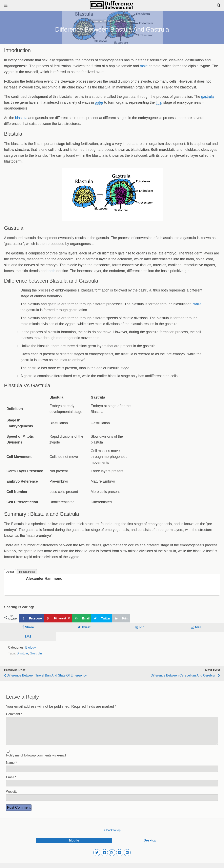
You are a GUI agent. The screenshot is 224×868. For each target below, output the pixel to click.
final (159, 102)
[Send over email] (82, 618)
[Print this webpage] (121, 618)
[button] (97, 857)
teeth (51, 271)
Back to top (113, 835)
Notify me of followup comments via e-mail (36, 760)
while (197, 304)
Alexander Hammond (44, 579)
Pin (142, 627)
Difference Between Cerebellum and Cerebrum (184, 675)
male (144, 66)
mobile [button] (74, 845)
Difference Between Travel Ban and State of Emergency (47, 675)
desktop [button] (150, 845)
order (99, 102)
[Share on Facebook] (32, 618)
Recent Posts (27, 572)
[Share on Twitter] (102, 618)
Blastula (22, 653)
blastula (21, 118)
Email (11, 782)
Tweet (86, 627)
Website (12, 796)
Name (11, 767)
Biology (30, 647)
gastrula (208, 97)
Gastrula (36, 653)
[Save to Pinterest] (58, 618)
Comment (14, 714)
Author (10, 572)
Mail (198, 627)
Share (29, 627)
